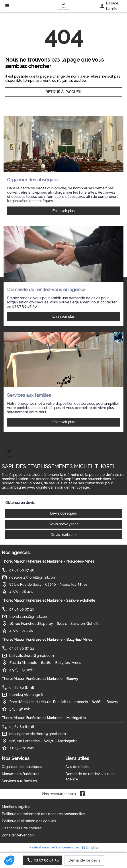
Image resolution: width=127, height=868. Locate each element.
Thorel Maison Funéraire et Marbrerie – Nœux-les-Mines (48, 561)
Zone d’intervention (18, 835)
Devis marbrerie (64, 535)
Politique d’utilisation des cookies (29, 821)
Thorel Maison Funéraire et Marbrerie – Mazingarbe (44, 718)
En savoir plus (63, 211)
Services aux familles (19, 781)
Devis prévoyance (64, 524)
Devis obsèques (63, 513)
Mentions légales (16, 807)
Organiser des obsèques (22, 767)
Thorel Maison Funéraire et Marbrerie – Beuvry (40, 679)
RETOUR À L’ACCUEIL (64, 92)
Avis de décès (77, 767)
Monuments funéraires (21, 774)
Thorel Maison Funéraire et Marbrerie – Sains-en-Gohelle (49, 600)
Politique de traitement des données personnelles (43, 814)
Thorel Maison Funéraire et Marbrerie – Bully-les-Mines (47, 640)
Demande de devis (84, 860)
